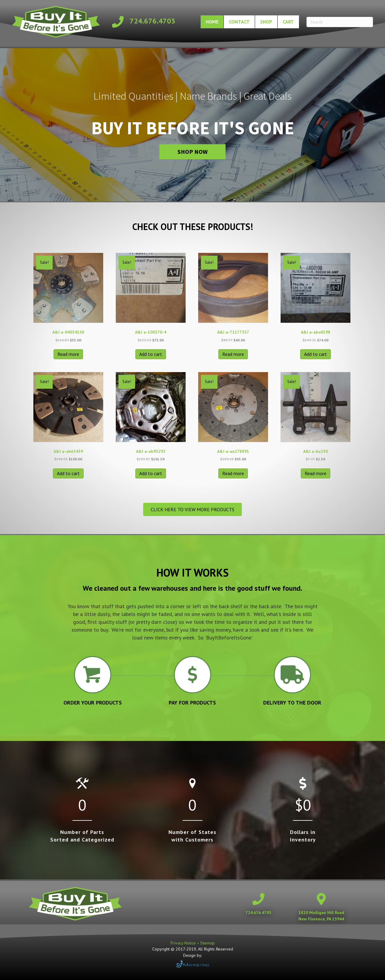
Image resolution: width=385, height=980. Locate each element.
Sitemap (207, 943)
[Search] (340, 22)
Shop (266, 22)
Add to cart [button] (151, 354)
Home (212, 22)
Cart (288, 22)
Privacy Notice (184, 943)
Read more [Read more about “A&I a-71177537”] (233, 354)
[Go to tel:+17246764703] (145, 22)
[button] (192, 152)
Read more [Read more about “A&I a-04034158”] (68, 354)
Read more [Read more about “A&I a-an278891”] (233, 473)
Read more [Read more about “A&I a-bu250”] (316, 473)
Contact (239, 22)
